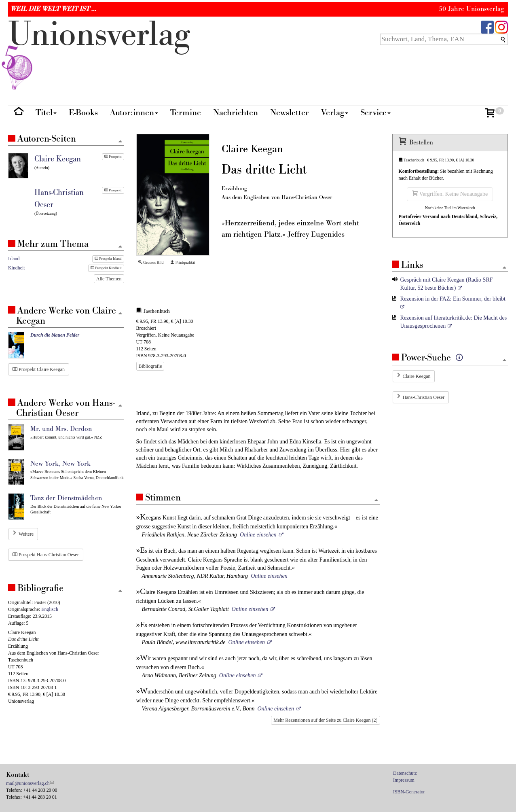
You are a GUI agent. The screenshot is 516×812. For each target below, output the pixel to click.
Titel (46, 113)
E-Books (83, 113)
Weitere (26, 534)
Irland (14, 259)
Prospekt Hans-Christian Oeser (46, 555)
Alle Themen (109, 279)
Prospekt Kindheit (106, 268)
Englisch (50, 609)
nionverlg (99, 53)
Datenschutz (405, 773)
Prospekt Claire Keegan (39, 369)
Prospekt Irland (108, 259)
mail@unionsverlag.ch (28, 783)
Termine (186, 113)
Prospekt (113, 157)
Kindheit (17, 268)
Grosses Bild (151, 262)
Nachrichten (236, 113)
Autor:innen (134, 113)
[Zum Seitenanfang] (376, 501)
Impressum (404, 780)
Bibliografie (150, 366)
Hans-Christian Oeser (424, 397)
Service (375, 113)
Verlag (335, 113)
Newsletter (290, 113)
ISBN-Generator (409, 792)
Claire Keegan (417, 376)
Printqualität (183, 262)
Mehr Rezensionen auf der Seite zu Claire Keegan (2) (325, 720)
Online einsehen (258, 535)
